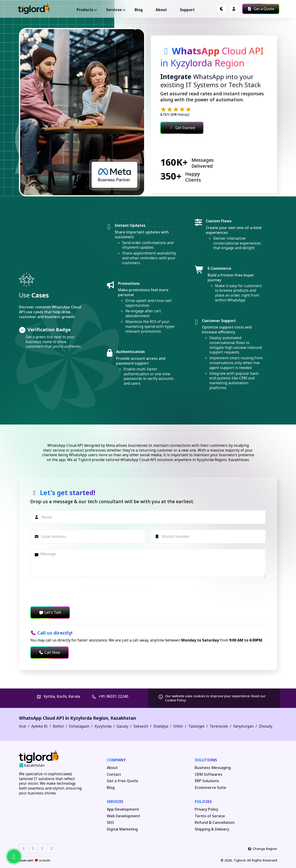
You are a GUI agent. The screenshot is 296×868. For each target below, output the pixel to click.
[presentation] (65, 592)
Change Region (263, 849)
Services (115, 802)
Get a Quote (261, 9)
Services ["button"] (114, 10)
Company (116, 760)
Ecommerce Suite (210, 788)
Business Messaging (213, 768)
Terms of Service (210, 816)
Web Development (123, 816)
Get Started (182, 128)
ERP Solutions (207, 781)
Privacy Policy (207, 809)
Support (187, 10)
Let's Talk (50, 612)
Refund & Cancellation (215, 823)
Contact (114, 774)
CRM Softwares (208, 774)
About (161, 10)
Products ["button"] (85, 10)
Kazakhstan (123, 718)
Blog (139, 10)
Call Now (49, 652)
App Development (123, 809)
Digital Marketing (122, 829)
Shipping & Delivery (212, 829)
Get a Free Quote (123, 781)
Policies (203, 802)
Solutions (206, 760)
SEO (110, 823)
